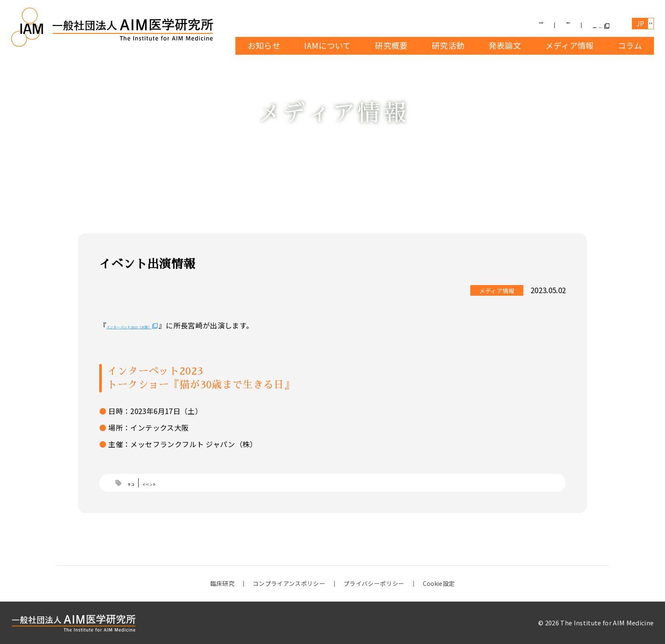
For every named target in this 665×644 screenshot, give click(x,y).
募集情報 (439, 24)
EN (645, 24)
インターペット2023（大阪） (155, 325)
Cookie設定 (439, 584)
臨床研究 (222, 584)
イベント (165, 484)
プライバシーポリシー (373, 584)
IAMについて (327, 45)
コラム (630, 45)
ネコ (136, 484)
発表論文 (504, 45)
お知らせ (264, 45)
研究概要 (391, 45)
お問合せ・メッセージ (566, 24)
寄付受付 (491, 24)
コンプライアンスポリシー (289, 584)
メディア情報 (569, 45)
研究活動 (448, 45)
